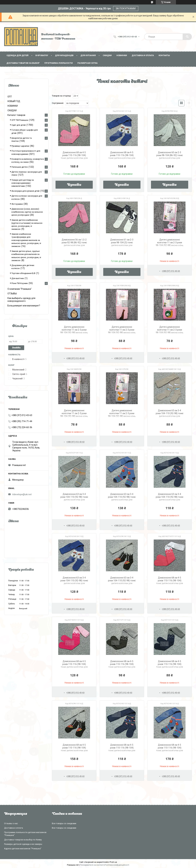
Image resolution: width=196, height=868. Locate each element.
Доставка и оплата (143, 55)
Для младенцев (64, 55)
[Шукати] (187, 37)
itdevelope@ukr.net (22, 494)
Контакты (164, 55)
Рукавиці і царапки (20, 146)
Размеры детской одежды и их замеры (23, 844)
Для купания (88, 55)
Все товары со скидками (64, 823)
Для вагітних (18, 278)
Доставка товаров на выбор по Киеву (23, 840)
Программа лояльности (59, 63)
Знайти (16, 348)
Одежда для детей (17, 55)
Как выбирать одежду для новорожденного (21, 300)
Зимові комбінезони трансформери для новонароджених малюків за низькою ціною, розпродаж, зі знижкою (26, 240)
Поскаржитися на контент (92, 865)
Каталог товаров (16, 115)
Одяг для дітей (19, 125)
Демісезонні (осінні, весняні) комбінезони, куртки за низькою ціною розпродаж (27, 212)
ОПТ (10, 97)
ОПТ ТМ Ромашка (20, 120)
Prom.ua (113, 862)
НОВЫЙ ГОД (14, 101)
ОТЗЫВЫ (12, 294)
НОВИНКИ (122, 55)
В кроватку (42, 55)
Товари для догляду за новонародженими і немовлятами (23, 183)
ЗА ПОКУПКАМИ (126, 9)
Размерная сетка (87, 63)
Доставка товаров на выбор (23, 63)
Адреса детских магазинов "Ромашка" (23, 849)
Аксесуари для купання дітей (25, 191)
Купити (74, 185)
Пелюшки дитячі (20, 167)
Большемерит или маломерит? (24, 306)
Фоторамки (17, 204)
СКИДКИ (107, 55)
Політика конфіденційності (117, 865)
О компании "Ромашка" (20, 289)
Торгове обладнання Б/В (23, 273)
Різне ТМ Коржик (20, 283)
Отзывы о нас (11, 823)
